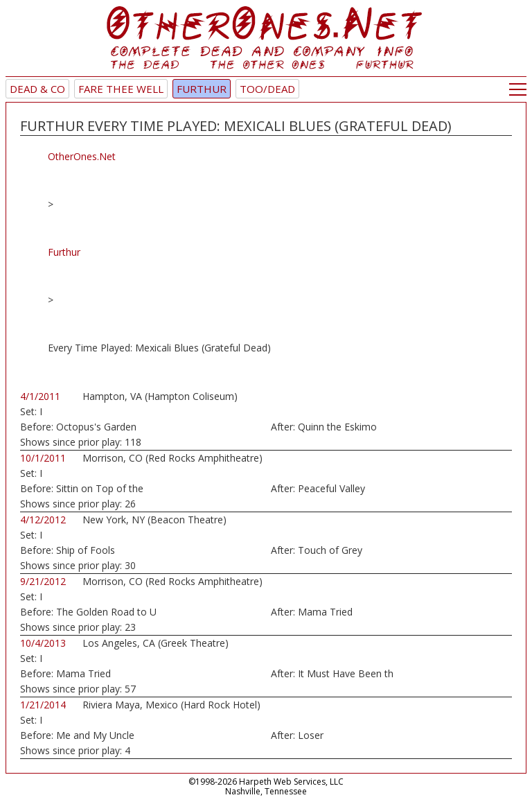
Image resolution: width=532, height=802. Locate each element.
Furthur (202, 89)
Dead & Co (37, 89)
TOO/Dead (267, 89)
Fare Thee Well (121, 89)
